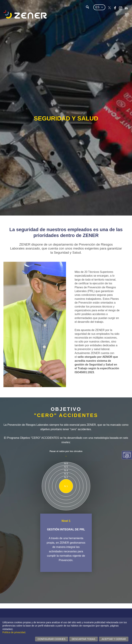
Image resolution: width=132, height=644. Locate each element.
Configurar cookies (52, 639)
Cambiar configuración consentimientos (127, 455)
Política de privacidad (14, 632)
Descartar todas (84, 639)
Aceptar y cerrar (114, 639)
